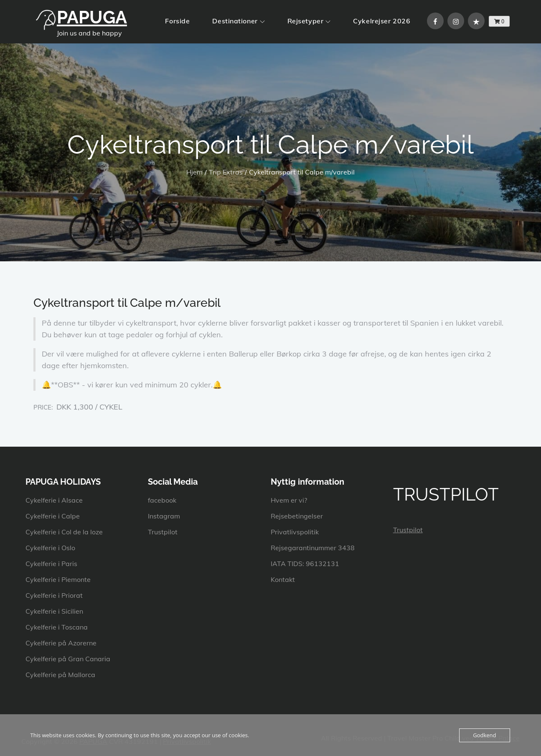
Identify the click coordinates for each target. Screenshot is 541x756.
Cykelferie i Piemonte (58, 579)
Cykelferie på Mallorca (60, 675)
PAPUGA (92, 17)
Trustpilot (163, 532)
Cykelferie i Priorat (54, 595)
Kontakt (283, 579)
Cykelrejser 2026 (382, 21)
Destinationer (238, 21)
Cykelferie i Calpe (53, 516)
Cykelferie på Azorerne (61, 643)
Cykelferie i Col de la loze (64, 532)
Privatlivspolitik (295, 532)
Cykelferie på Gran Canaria (68, 659)
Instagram (164, 516)
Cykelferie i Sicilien (54, 611)
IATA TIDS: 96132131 (305, 564)
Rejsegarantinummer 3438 (313, 548)
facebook (162, 500)
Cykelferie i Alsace (54, 500)
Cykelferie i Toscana (57, 627)
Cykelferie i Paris (51, 564)
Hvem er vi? (289, 500)
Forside (177, 21)
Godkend (484, 735)
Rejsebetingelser (297, 516)
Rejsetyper (309, 21)
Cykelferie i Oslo (50, 548)
